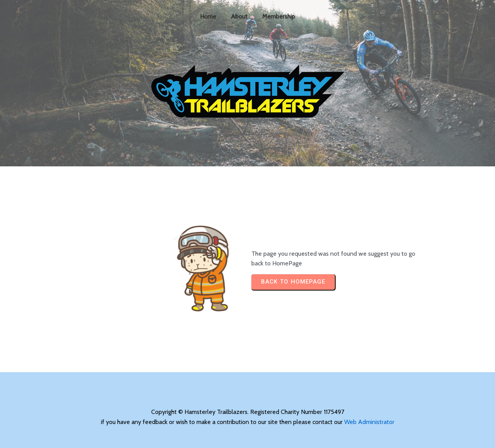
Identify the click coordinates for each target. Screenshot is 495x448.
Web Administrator (369, 422)
